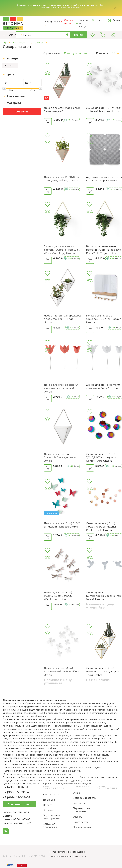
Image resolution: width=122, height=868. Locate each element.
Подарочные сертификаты (51, 817)
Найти (78, 35)
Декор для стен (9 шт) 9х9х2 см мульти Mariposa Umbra (62, 525)
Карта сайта (80, 822)
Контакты (79, 803)
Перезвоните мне (19, 804)
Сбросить (22, 112)
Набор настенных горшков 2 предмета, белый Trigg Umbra (62, 319)
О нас (76, 793)
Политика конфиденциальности (68, 856)
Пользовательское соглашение (68, 852)
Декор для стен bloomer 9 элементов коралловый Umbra (61, 388)
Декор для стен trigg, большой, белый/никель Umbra (60, 458)
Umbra (10, 66)
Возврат (48, 810)
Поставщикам (82, 827)
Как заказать (51, 795)
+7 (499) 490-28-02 (17, 797)
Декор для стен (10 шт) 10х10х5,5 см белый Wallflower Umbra (63, 672)
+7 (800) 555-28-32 (16, 792)
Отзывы (78, 817)
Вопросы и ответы (85, 798)
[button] (78, 53)
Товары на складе (82, 23)
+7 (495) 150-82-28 (16, 787)
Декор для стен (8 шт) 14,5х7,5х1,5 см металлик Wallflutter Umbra (59, 596)
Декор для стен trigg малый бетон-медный (62, 110)
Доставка (49, 800)
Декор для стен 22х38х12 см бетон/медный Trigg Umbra (62, 179)
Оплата (48, 805)
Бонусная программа (50, 825)
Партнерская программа (81, 810)
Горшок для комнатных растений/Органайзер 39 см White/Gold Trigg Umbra (62, 250)
